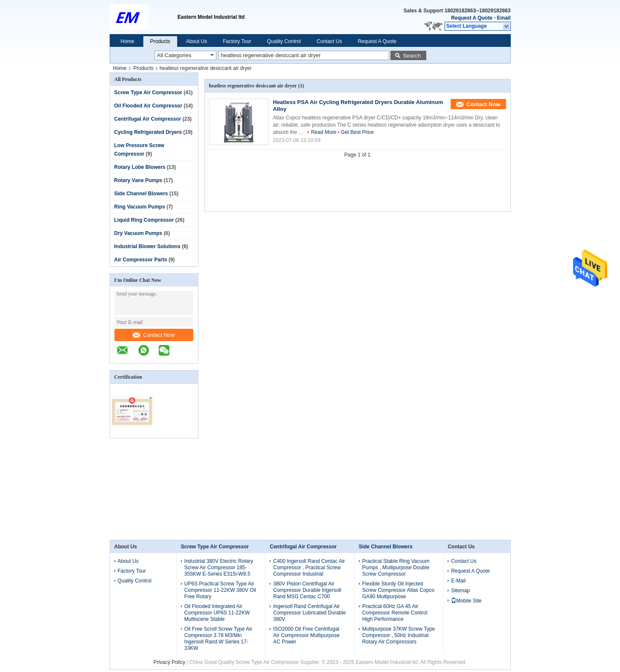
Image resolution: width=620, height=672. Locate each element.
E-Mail (458, 581)
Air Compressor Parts (141, 260)
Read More (324, 132)
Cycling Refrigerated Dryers (148, 132)
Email (504, 18)
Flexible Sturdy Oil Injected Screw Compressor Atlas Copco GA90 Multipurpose (398, 590)
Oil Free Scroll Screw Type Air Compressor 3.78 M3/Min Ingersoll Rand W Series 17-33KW (218, 639)
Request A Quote (472, 18)
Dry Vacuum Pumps (138, 233)
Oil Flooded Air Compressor (148, 106)
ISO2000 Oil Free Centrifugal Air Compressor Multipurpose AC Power (306, 635)
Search (412, 56)
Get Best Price (357, 132)
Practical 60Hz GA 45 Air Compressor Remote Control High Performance (395, 613)
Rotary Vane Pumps (138, 180)
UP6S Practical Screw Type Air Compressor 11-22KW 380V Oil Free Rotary (220, 590)
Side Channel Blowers (141, 194)
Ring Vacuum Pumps (140, 207)
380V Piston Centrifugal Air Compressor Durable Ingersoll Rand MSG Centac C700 (307, 590)
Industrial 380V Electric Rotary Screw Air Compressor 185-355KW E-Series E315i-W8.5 (219, 568)
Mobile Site (466, 601)
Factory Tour (237, 41)
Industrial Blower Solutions (147, 246)
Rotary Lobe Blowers (140, 167)
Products (160, 41)
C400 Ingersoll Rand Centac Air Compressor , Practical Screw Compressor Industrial (309, 568)
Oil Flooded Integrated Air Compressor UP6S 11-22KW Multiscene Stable (217, 613)
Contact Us (329, 41)
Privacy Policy (169, 662)
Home (128, 41)
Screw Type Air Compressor (148, 93)
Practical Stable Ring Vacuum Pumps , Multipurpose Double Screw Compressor (396, 568)
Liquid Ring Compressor (144, 220)
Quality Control (284, 41)
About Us (196, 41)
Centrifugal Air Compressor (148, 119)
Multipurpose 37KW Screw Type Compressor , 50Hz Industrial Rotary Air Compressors (399, 635)
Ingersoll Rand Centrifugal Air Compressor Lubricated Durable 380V (309, 613)
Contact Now (154, 335)
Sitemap (460, 591)
